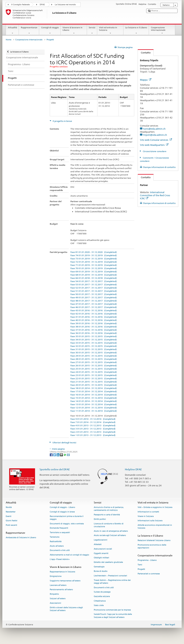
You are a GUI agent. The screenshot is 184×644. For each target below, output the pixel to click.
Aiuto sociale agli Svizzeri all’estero (110, 536)
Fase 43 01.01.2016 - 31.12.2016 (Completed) (94, 310)
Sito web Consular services (156, 140)
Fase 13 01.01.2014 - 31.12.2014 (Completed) (94, 404)
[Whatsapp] (65, 455)
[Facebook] (51, 455)
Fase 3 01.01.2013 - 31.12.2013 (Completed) (93, 429)
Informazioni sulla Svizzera (150, 521)
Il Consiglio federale (20, 5)
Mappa (146, 80)
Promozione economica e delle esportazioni (152, 547)
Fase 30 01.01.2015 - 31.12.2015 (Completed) (94, 353)
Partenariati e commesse (149, 574)
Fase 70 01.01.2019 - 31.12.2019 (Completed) (94, 268)
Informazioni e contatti (148, 512)
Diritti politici (100, 519)
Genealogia (99, 567)
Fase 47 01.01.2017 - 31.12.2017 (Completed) (94, 304)
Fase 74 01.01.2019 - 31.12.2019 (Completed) (94, 255)
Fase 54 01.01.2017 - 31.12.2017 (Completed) (94, 281)
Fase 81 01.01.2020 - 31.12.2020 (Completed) (94, 252)
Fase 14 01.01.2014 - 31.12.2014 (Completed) (94, 401)
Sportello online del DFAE (55, 469)
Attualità (12, 30)
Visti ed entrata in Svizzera (110, 30)
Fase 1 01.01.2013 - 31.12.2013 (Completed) (93, 435)
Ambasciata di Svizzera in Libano (21, 538)
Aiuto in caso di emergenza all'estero (111, 531)
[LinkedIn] (58, 455)
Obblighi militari (101, 558)
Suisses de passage (102, 592)
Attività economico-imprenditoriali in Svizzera (155, 527)
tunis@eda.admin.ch (154, 129)
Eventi (9, 516)
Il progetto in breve (62, 121)
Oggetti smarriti (101, 553)
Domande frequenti (59, 528)
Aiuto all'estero (57, 546)
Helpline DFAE (133, 469)
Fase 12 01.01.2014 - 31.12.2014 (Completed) (94, 408)
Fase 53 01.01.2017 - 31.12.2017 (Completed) (94, 284)
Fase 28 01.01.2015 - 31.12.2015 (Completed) (94, 359)
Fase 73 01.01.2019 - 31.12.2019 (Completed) (94, 259)
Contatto (144, 53)
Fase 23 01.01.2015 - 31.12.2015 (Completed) (94, 375)
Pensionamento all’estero (61, 590)
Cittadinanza (100, 601)
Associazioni (55, 603)
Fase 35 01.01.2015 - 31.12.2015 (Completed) (94, 336)
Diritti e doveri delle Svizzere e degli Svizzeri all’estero (66, 609)
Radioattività (56, 541)
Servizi (92, 30)
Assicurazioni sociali (103, 549)
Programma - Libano (147, 560)
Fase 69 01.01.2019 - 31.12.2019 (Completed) (94, 272)
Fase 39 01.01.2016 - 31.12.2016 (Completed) (94, 323)
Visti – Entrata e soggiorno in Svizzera (155, 507)
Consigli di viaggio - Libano (62, 507)
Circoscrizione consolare (154, 151)
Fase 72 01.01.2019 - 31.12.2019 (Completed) (94, 262)
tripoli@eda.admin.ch (155, 135)
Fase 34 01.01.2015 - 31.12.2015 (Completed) (94, 340)
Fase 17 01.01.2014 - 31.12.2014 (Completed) (94, 391)
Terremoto (55, 537)
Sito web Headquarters (154, 145)
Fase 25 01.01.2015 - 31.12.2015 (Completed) (94, 369)
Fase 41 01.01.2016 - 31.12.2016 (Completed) (94, 317)
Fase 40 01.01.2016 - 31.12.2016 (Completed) (94, 320)
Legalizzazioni (101, 540)
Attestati (98, 544)
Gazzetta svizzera (102, 597)
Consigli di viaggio (50, 30)
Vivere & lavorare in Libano (74, 30)
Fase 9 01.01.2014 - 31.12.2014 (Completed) (93, 419)
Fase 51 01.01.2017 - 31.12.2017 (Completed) (94, 291)
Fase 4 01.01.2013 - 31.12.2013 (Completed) (93, 425)
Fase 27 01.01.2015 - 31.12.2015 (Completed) (94, 362)
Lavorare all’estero (58, 585)
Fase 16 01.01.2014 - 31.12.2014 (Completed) (94, 395)
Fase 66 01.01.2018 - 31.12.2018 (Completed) (94, 278)
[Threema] (62, 455)
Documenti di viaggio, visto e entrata (67, 524)
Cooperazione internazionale (162, 30)
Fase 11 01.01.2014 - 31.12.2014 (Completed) (94, 411)
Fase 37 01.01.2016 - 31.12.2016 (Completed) (94, 330)
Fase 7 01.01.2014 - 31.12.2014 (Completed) (93, 422)
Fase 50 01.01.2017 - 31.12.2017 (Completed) (94, 294)
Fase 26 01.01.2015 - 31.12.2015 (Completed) (94, 365)
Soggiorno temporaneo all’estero (65, 581)
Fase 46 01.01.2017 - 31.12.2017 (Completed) (94, 307)
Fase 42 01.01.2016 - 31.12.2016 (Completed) (94, 314)
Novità (9, 507)
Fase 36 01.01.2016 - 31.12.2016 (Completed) (94, 333)
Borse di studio (101, 571)
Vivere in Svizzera (146, 516)
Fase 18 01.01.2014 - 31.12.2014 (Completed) (94, 388)
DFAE (42, 5)
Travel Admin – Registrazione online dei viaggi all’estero (112, 582)
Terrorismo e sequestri (60, 533)
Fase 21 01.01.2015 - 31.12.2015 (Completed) (94, 382)
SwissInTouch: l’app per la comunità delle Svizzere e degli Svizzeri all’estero (113, 616)
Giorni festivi (11, 521)
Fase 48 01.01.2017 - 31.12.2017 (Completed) (94, 301)
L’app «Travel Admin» (60, 559)
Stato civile (99, 605)
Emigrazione (56, 576)
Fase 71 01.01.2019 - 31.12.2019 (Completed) (94, 265)
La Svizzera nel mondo (65, 5)
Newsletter (11, 512)
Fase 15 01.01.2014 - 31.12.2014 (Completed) (94, 398)
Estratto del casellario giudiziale (108, 562)
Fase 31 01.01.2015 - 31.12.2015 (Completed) (94, 349)
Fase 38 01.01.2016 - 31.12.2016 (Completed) (94, 327)
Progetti (141, 569)
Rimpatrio (54, 594)
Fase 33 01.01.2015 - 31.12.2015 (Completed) (94, 343)
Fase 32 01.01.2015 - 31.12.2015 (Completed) (94, 346)
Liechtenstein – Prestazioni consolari (110, 576)
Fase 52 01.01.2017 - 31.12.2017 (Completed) (94, 288)
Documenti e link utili (60, 550)
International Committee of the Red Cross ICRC (155, 195)
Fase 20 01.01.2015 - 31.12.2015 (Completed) (94, 385)
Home (9, 40)
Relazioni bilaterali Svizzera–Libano (154, 541)
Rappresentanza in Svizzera (62, 572)
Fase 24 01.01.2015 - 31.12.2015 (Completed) (94, 372)
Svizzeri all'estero (58, 599)
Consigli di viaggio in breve (62, 512)
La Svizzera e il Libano (136, 30)
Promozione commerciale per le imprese (112, 610)
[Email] (68, 455)
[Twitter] (55, 455)
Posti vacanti (11, 525)
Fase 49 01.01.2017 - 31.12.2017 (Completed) (94, 297)
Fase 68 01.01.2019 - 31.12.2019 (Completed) (94, 275)
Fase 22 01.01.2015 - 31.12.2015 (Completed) (94, 378)
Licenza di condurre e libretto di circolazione (109, 525)
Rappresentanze (29, 30)
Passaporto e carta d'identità (107, 515)
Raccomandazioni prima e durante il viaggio (67, 518)
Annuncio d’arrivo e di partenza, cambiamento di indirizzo (109, 509)
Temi (140, 565)
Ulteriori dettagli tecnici (64, 443)
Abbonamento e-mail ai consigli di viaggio (69, 555)
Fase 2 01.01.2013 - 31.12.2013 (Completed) (93, 432)
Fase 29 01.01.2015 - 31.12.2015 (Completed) (94, 356)
